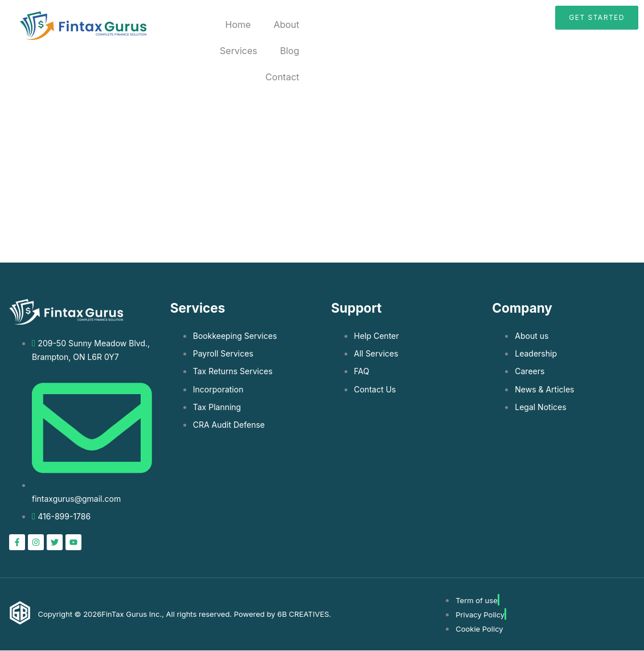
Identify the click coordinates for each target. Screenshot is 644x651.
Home (238, 24)
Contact (282, 77)
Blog (290, 51)
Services (239, 51)
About (286, 24)
